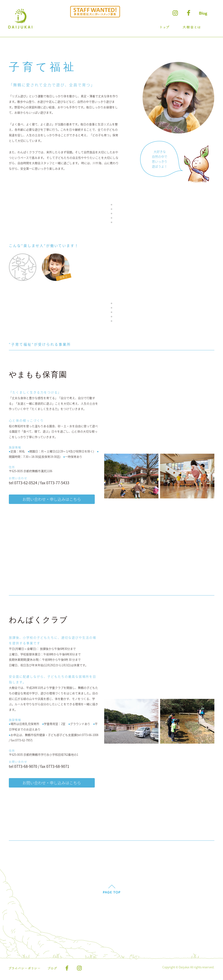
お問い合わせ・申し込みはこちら (52, 499)
